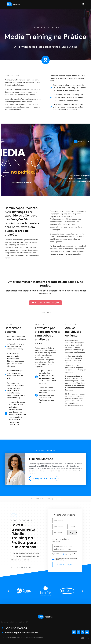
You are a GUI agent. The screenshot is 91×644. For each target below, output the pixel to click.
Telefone (73, 554)
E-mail (65, 554)
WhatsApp (57, 554)
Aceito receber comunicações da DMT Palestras (65, 559)
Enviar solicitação (65, 564)
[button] (8, 591)
